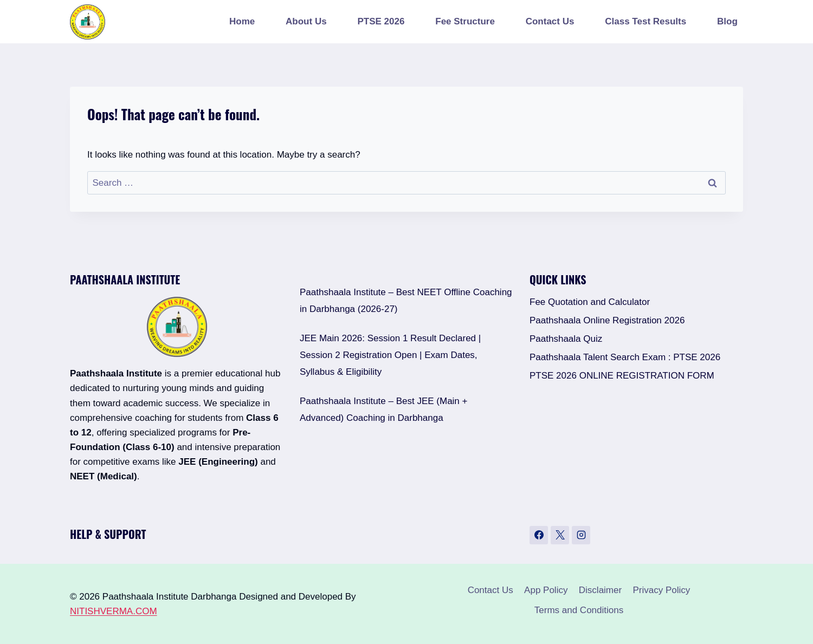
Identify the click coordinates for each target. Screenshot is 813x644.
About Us (306, 21)
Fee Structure (465, 21)
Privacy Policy (662, 590)
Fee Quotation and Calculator (590, 302)
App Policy (546, 590)
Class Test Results (646, 21)
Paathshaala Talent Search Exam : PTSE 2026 (625, 357)
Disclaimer (600, 590)
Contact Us (550, 21)
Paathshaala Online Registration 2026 (607, 320)
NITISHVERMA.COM (114, 611)
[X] (560, 535)
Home (242, 21)
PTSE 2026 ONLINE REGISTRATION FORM (622, 376)
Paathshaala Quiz (566, 339)
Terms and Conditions (579, 610)
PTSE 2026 (381, 21)
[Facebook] (539, 535)
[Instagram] (581, 535)
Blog (727, 21)
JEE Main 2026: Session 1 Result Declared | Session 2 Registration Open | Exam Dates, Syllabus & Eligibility (390, 355)
